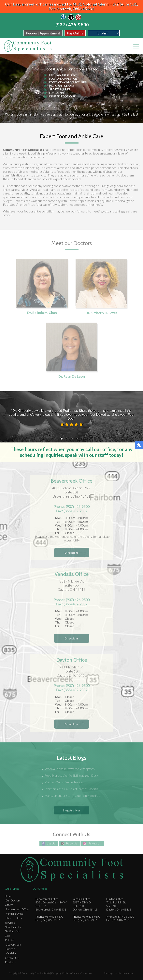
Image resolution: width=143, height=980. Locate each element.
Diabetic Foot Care (62, 96)
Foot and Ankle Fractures (68, 82)
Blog (7, 936)
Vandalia (11, 953)
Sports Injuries (60, 89)
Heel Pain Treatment (63, 75)
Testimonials (12, 931)
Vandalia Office (15, 914)
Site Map (108, 973)
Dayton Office (14, 918)
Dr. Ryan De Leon (72, 377)
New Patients (13, 927)
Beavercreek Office (17, 909)
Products (10, 962)
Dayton (10, 949)
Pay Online (75, 33)
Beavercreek (13, 944)
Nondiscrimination (123, 973)
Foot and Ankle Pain (63, 79)
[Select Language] (104, 33)
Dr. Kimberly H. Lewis (101, 313)
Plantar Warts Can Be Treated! (65, 783)
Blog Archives (72, 810)
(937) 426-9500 (72, 25)
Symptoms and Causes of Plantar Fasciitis (71, 789)
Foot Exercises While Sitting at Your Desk (71, 776)
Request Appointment (43, 33)
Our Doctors (13, 900)
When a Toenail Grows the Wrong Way (70, 769)
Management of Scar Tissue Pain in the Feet (73, 796)
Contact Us (12, 958)
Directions (71, 554)
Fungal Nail (57, 93)
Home (8, 896)
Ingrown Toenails (62, 86)
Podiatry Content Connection (77, 973)
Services (10, 923)
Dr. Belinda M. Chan (42, 313)
